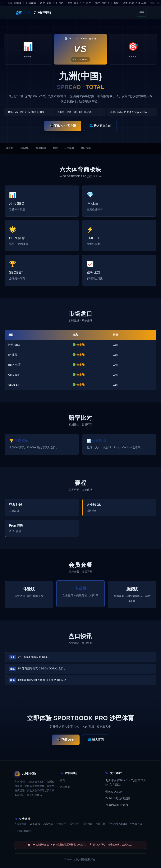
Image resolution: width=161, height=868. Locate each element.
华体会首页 (136, 825)
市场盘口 (25, 148)
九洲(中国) (79, 861)
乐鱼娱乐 (74, 825)
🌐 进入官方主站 (100, 126)
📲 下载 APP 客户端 (63, 126)
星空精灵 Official (118, 825)
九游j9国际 (21, 825)
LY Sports (35, 825)
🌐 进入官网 (96, 742)
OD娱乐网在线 (23, 833)
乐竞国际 (87, 825)
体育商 (9, 148)
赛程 (55, 148)
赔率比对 (41, 148)
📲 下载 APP (66, 742)
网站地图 (65, 789)
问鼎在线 (100, 825)
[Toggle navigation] (142, 13)
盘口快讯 (86, 148)
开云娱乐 (61, 825)
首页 (62, 782)
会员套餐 (69, 148)
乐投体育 (48, 825)
